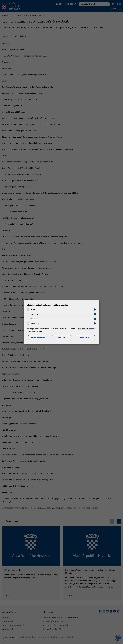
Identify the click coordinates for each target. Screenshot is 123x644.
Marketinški (35, 324)
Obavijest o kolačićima (85, 329)
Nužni (33, 310)
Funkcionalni (35, 314)
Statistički (34, 319)
